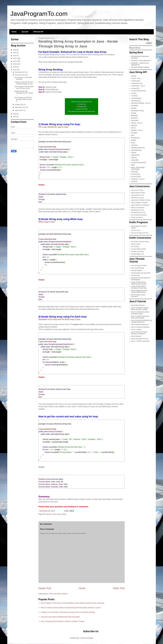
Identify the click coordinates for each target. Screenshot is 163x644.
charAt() (134, 76)
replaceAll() (135, 160)
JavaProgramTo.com (39, 14)
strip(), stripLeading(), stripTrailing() (138, 168)
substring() (135, 172)
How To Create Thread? (139, 265)
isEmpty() (134, 133)
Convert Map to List (137, 254)
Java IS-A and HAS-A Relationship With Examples (60, 617)
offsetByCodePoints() (138, 148)
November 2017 (20, 75)
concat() (134, 93)
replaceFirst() (135, 155)
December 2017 (20, 72)
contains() (134, 96)
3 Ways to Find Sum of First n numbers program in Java (24, 83)
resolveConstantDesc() (138, 162)
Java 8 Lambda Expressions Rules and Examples (140, 317)
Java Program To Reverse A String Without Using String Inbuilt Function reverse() (72, 603)
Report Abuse (135, 48)
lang (59, 514)
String (64, 514)
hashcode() (135, 120)
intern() (133, 128)
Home (14, 32)
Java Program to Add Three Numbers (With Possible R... (23, 99)
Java (54, 514)
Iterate (49, 514)
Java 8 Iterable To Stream (139, 203)
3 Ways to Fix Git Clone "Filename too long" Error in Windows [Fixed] (68, 612)
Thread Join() (135, 275)
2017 (15, 70)
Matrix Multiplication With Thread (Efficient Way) (139, 291)
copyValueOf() (136, 101)
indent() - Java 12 (137, 123)
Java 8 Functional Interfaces (140, 327)
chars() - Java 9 (136, 78)
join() (133, 135)
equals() (134, 108)
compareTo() (135, 88)
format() (134, 113)
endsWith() (135, 106)
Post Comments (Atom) (58, 594)
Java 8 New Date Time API (140, 339)
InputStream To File (137, 210)
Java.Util (25, 32)
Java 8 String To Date (138, 193)
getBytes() (134, 115)
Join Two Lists (136, 230)
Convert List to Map (137, 251)
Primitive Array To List (138, 212)
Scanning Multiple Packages (140, 67)
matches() (134, 145)
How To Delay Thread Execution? (138, 296)
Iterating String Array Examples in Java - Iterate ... (24, 93)
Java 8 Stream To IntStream (140, 205)
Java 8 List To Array (137, 198)
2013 (15, 117)
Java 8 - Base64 (136, 329)
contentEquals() (136, 98)
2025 (15, 50)
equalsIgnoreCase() (137, 111)
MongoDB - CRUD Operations (141, 61)
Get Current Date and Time (140, 233)
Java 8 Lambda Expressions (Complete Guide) (140, 313)
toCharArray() (136, 174)
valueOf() (134, 181)
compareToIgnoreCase (138, 91)
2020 (15, 61)
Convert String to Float (138, 249)
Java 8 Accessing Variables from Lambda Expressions (142, 321)
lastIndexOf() (135, 138)
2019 (15, 64)
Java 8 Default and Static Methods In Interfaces (139, 333)
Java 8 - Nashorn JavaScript (140, 341)
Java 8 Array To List (137, 195)
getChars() (135, 118)
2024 (15, 53)
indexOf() (134, 125)
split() (133, 165)
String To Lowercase (138, 208)
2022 (15, 55)
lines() (133, 143)
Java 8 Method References (140, 325)
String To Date (136, 244)
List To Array (135, 247)
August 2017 (19, 110)
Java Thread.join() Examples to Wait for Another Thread (62, 621)
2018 (15, 67)
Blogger (90, 638)
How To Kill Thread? (138, 268)
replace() (134, 157)
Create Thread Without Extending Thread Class (139, 287)
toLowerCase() (136, 176)
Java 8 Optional (136, 336)
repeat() (134, 153)
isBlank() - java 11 (137, 130)
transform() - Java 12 (138, 179)
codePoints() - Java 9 (138, 86)
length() (134, 140)
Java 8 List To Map (137, 190)
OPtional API (38, 32)
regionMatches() (136, 150)
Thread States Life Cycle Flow (141, 273)
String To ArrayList (137, 217)
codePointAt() (136, 81)
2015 (15, 114)
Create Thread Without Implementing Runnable (139, 283)
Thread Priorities (136, 270)
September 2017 (20, 107)
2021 (15, 58)
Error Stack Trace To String (140, 242)
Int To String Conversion (139, 215)
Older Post (119, 588)
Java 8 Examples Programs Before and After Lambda (140, 309)
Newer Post (45, 588)
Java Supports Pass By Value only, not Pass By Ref (24, 87)
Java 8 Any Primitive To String (141, 200)
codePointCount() (137, 83)
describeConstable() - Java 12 (141, 103)
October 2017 (19, 105)
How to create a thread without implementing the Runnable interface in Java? (71, 608)
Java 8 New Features (138, 305)
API (44, 514)
